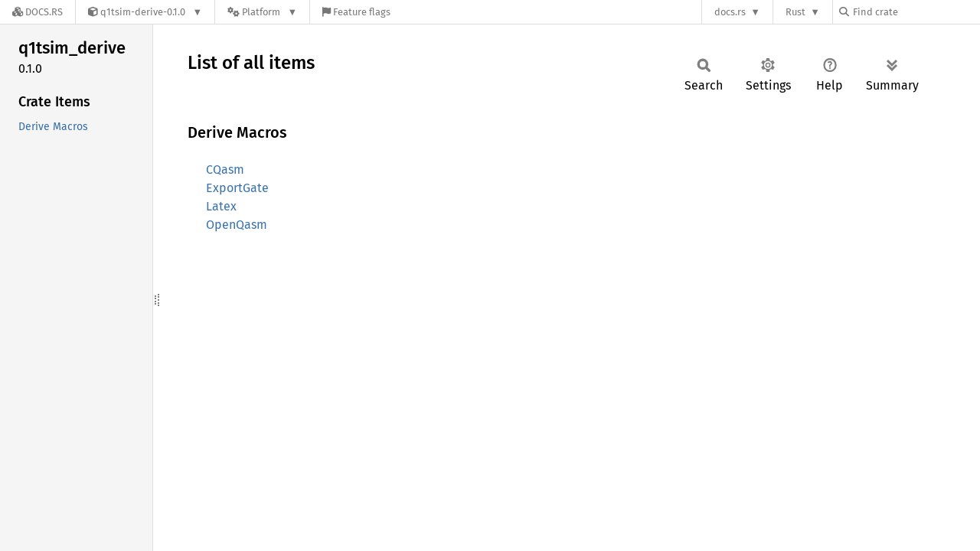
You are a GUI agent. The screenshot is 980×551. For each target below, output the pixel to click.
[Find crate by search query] (916, 12)
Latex (221, 206)
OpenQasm (237, 225)
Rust (795, 12)
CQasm (225, 170)
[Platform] (262, 12)
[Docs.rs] (38, 12)
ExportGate (237, 188)
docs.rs (730, 12)
